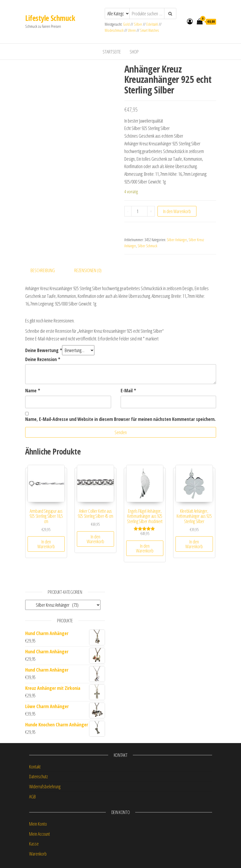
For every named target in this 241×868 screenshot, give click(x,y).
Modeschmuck (114, 30)
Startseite (112, 52)
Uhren (132, 30)
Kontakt (35, 767)
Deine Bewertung (44, 350)
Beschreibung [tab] (43, 270)
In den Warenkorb (177, 211)
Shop (134, 52)
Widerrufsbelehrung (45, 786)
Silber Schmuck (147, 246)
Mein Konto (38, 824)
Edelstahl (152, 24)
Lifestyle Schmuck (50, 18)
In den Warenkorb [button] (46, 544)
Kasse (34, 844)
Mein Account (40, 834)
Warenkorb (38, 854)
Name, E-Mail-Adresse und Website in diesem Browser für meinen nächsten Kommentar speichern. (120, 419)
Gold (127, 24)
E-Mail (128, 390)
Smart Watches (149, 30)
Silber (138, 24)
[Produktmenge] (139, 211)
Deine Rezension (43, 359)
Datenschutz (38, 776)
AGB (32, 797)
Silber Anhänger (177, 240)
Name (33, 390)
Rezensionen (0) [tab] (88, 270)
